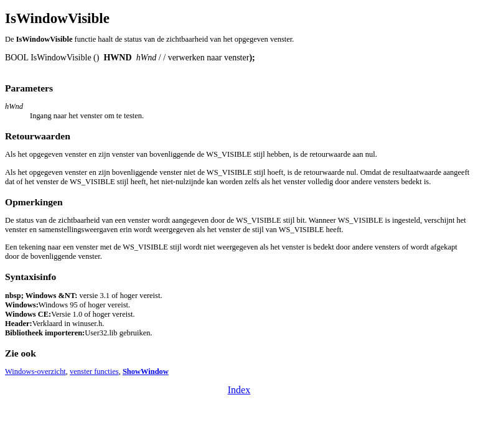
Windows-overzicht (35, 371)
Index (239, 390)
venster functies (94, 371)
